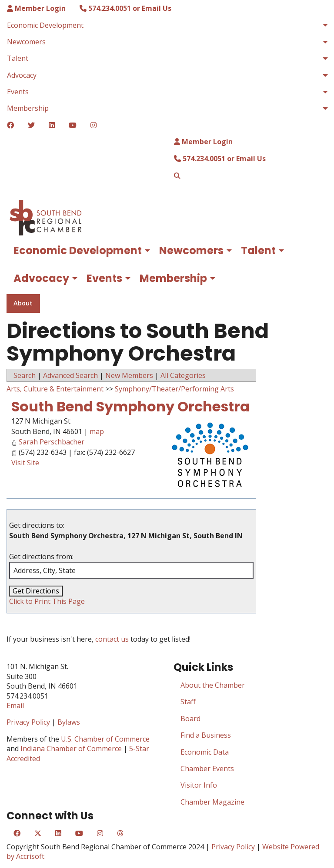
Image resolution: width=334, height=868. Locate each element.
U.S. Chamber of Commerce (105, 739)
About (23, 303)
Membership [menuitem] (28, 108)
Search (25, 375)
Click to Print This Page (47, 601)
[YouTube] (73, 125)
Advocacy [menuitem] (22, 75)
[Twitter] (31, 125)
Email (15, 706)
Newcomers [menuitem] (26, 42)
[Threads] (120, 833)
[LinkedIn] (52, 125)
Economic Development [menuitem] (45, 25)
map (97, 431)
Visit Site (25, 463)
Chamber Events (207, 769)
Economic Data (205, 752)
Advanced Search (70, 375)
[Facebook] (10, 125)
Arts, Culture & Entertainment (55, 389)
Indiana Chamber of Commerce (71, 749)
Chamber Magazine (212, 802)
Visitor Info (199, 785)
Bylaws (69, 722)
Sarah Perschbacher (52, 442)
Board (190, 719)
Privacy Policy (28, 722)
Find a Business (206, 735)
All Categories (183, 375)
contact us (112, 639)
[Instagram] (94, 125)
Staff (188, 702)
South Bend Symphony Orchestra (130, 406)
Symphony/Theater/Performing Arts (174, 389)
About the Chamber (213, 685)
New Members (129, 375)
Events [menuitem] (18, 92)
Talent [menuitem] (18, 58)
